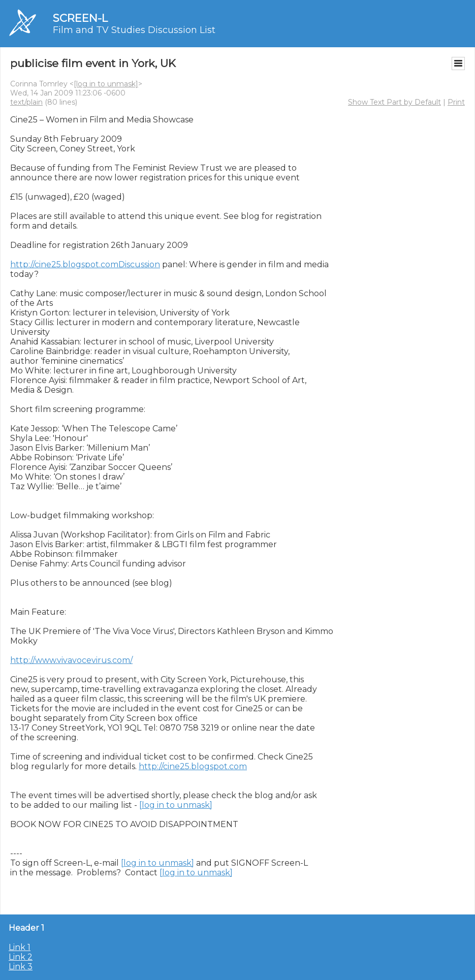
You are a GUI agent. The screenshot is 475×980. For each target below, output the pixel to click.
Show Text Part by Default (394, 102)
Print (456, 102)
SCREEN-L (80, 18)
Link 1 (20, 947)
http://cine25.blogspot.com (193, 766)
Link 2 (21, 957)
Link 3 (21, 967)
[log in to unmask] (106, 84)
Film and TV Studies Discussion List (134, 30)
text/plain (26, 102)
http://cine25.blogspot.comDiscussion (85, 264)
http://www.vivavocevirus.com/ (71, 660)
